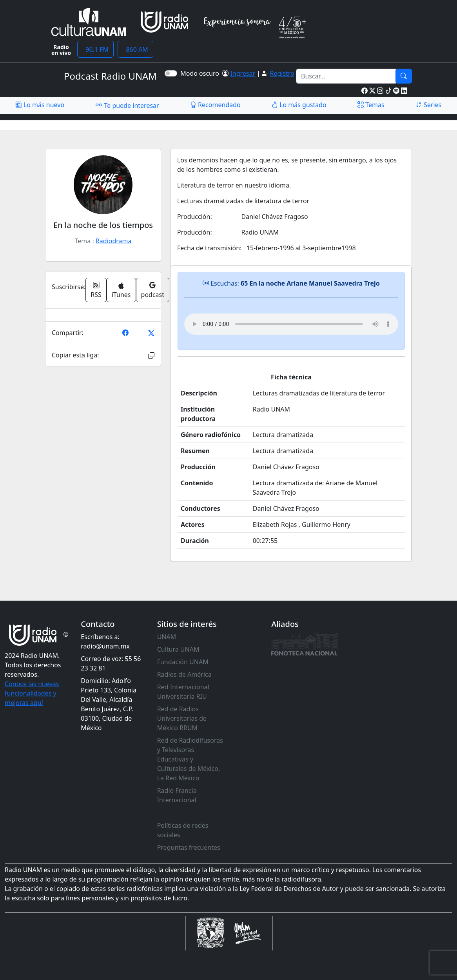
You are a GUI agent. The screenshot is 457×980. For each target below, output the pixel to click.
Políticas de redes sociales (183, 830)
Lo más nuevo (40, 105)
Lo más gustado (299, 105)
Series (428, 105)
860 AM (135, 49)
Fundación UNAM (183, 662)
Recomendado (215, 105)
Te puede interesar (127, 105)
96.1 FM (95, 49)
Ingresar (243, 73)
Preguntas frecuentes (189, 847)
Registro (282, 73)
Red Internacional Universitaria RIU (183, 692)
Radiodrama (114, 241)
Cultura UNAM (178, 649)
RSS (96, 290)
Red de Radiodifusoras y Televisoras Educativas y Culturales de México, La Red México (190, 759)
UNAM (167, 637)
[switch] (171, 73)
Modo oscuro (201, 73)
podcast (153, 290)
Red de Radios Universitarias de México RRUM (182, 718)
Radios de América (184, 674)
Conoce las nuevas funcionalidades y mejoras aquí (32, 693)
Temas (371, 105)
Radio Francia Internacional (177, 795)
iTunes (121, 291)
